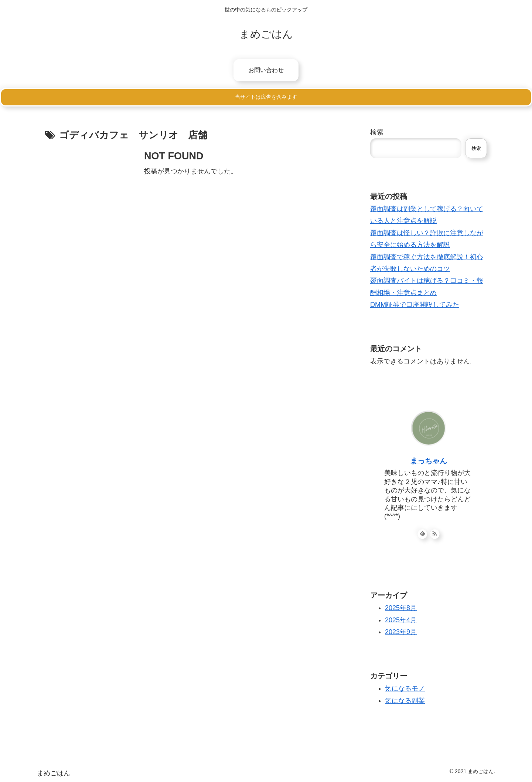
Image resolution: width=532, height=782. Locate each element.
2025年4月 (401, 620)
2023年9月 (401, 632)
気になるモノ (405, 688)
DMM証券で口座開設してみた (415, 305)
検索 (377, 132)
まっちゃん (429, 461)
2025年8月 (401, 608)
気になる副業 (405, 701)
